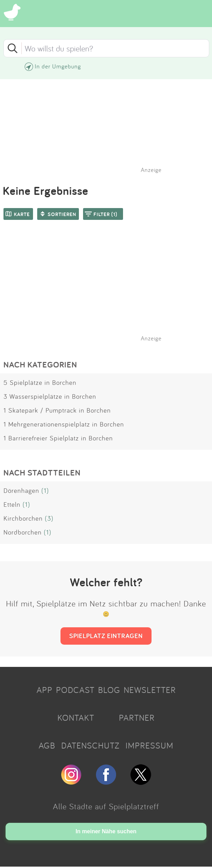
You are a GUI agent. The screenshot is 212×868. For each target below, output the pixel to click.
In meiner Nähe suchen (106, 831)
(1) (45, 490)
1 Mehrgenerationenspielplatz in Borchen (64, 424)
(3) (49, 518)
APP (44, 690)
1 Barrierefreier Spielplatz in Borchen (58, 438)
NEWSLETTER (150, 690)
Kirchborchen (23, 518)
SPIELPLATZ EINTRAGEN (106, 636)
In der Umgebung (58, 66)
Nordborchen (23, 532)
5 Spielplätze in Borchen (40, 382)
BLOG (109, 690)
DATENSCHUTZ (90, 745)
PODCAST (75, 690)
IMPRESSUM (149, 745)
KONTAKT (76, 718)
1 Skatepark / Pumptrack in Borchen (57, 410)
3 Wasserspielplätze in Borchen (50, 396)
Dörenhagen (21, 490)
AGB (47, 745)
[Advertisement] (109, 290)
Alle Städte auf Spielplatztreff (106, 806)
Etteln (12, 504)
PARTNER (137, 718)
